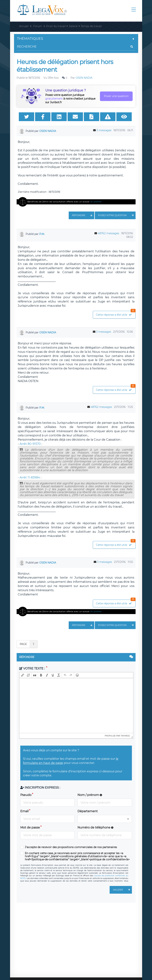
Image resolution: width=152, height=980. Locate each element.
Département (88, 811)
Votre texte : (32, 668)
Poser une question (116, 96)
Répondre (83, 215)
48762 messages (108, 233)
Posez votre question (117, 215)
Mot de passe (30, 827)
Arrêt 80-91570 (30, 444)
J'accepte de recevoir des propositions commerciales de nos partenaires (71, 847)
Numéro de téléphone (95, 827)
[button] (22, 675)
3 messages (104, 130)
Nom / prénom (90, 795)
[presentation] (22, 675)
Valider (122, 890)
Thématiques (76, 39)
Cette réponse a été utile (116, 314)
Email (24, 811)
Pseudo (26, 795)
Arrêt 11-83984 (30, 477)
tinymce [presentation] (125, 736)
